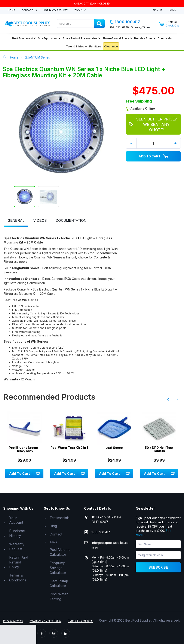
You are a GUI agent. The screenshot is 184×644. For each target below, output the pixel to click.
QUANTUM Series (37, 57)
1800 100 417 (125, 22)
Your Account (16, 520)
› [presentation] (177, 399)
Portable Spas (145, 38)
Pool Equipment (24, 38)
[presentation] (16, 221)
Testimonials (60, 518)
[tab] (16, 221)
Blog (53, 526)
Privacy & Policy (13, 621)
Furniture (95, 46)
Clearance (111, 46)
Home (11, 10)
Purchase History (17, 533)
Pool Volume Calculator (60, 552)
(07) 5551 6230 (119, 27)
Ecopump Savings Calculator (58, 568)
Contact (56, 534)
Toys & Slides (76, 46)
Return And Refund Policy (19, 562)
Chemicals (165, 38)
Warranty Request (56, 10)
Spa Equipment (49, 38)
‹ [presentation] (168, 399)
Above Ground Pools (117, 38)
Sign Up (157, 10)
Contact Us (29, 10)
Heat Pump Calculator (59, 583)
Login (172, 10)
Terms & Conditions (18, 578)
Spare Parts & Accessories (82, 38)
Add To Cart (153, 156)
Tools (79, 10)
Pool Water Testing (59, 596)
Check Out (172, 26)
